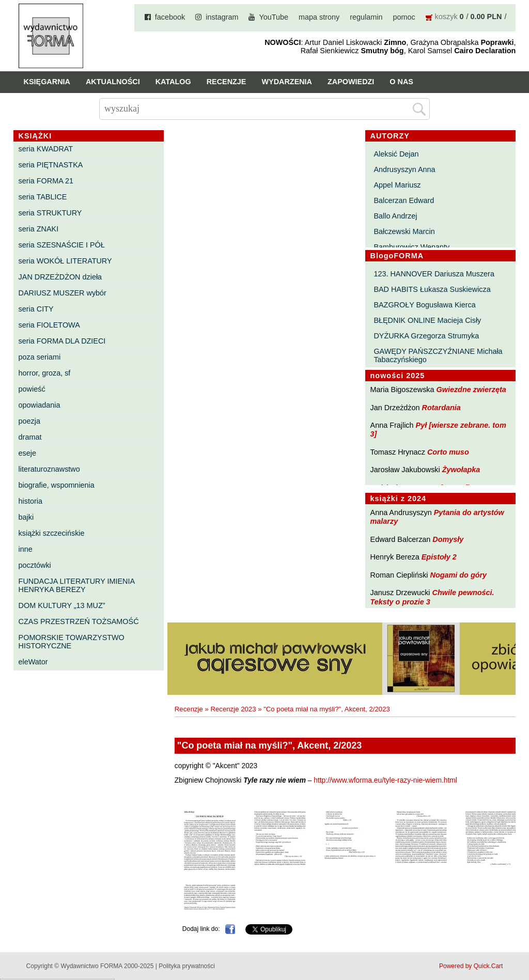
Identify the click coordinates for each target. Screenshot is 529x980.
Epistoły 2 (439, 557)
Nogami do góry (459, 575)
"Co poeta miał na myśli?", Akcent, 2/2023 (327, 709)
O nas (401, 82)
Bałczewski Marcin (404, 231)
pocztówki (35, 565)
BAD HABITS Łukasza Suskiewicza (432, 289)
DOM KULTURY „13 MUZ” (62, 605)
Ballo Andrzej (395, 216)
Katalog (173, 82)
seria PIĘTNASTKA (51, 165)
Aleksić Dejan (396, 154)
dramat (30, 437)
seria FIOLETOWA (49, 325)
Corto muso (448, 452)
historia (30, 501)
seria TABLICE (43, 197)
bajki (26, 517)
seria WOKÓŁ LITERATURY (65, 261)
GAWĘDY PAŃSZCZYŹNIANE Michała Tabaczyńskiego (438, 355)
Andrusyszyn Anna (404, 169)
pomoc (404, 17)
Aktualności (113, 82)
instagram (222, 17)
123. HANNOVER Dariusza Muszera (434, 274)
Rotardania (441, 408)
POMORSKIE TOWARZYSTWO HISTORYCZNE (72, 642)
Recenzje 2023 (234, 709)
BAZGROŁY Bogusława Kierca (424, 305)
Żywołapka (461, 470)
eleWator (33, 662)
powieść (32, 389)
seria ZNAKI (39, 229)
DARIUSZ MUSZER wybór (63, 293)
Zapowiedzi (351, 82)
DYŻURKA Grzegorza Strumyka (426, 336)
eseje (27, 453)
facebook (170, 17)
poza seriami (40, 357)
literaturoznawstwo (49, 469)
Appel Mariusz (397, 185)
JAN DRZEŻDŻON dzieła (60, 277)
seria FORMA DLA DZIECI (62, 341)
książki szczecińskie (52, 533)
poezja (29, 421)
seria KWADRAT (46, 149)
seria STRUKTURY (50, 213)
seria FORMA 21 (46, 181)
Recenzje (227, 82)
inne (26, 549)
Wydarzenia (287, 82)
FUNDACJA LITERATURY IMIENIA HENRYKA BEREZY (77, 585)
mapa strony (319, 17)
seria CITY (36, 309)
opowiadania (40, 405)
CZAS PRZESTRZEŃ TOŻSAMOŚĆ (79, 621)
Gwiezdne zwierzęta (471, 390)
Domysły (448, 539)
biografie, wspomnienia (57, 485)
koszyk (446, 17)
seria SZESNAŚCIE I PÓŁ (62, 245)
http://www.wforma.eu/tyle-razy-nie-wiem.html (385, 780)
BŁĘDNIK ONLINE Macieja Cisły (427, 320)
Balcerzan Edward (404, 200)
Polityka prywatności (187, 966)
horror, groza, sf (45, 373)
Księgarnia (47, 82)
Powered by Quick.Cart (471, 966)
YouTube (274, 17)
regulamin (366, 17)
